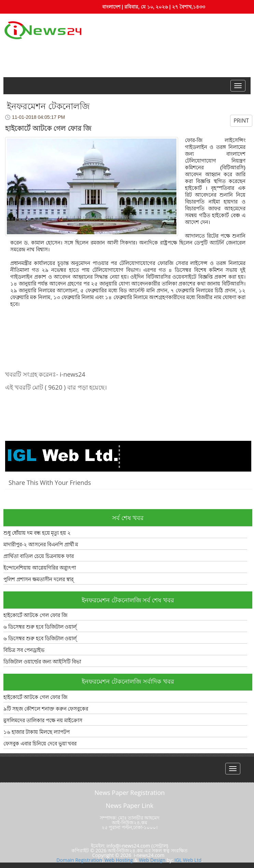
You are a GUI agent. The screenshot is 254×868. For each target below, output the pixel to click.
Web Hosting (119, 860)
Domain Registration (79, 860)
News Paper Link (129, 806)
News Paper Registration (130, 793)
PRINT (241, 121)
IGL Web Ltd (188, 860)
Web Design (152, 860)
